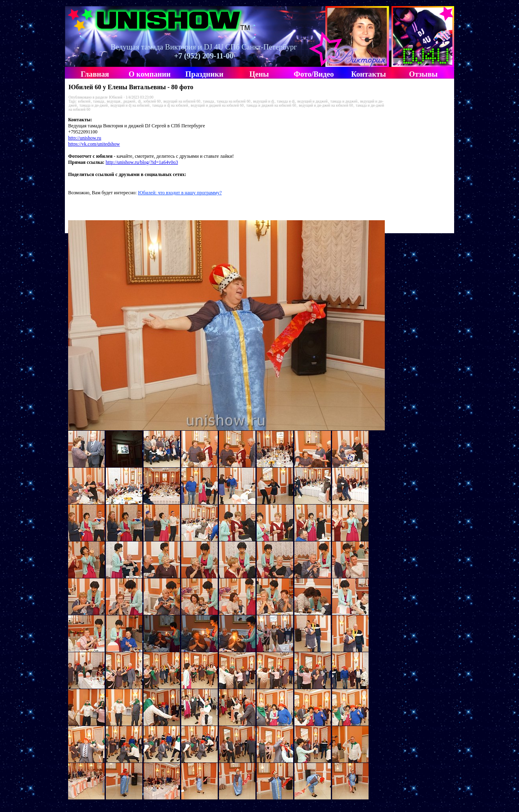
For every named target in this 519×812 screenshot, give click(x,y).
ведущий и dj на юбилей (130, 105)
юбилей (84, 101)
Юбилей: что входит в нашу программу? (180, 193)
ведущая (113, 101)
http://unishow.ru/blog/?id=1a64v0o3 (142, 162)
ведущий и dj (264, 101)
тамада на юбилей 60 (233, 101)
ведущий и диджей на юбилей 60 (217, 105)
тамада (99, 101)
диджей (129, 101)
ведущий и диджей (313, 101)
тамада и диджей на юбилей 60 (271, 105)
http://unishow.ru (85, 138)
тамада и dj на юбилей (170, 105)
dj (139, 101)
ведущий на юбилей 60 (182, 101)
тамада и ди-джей (94, 105)
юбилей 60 (152, 101)
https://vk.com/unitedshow (94, 144)
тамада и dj (286, 101)
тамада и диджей (344, 101)
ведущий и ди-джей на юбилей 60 (326, 105)
